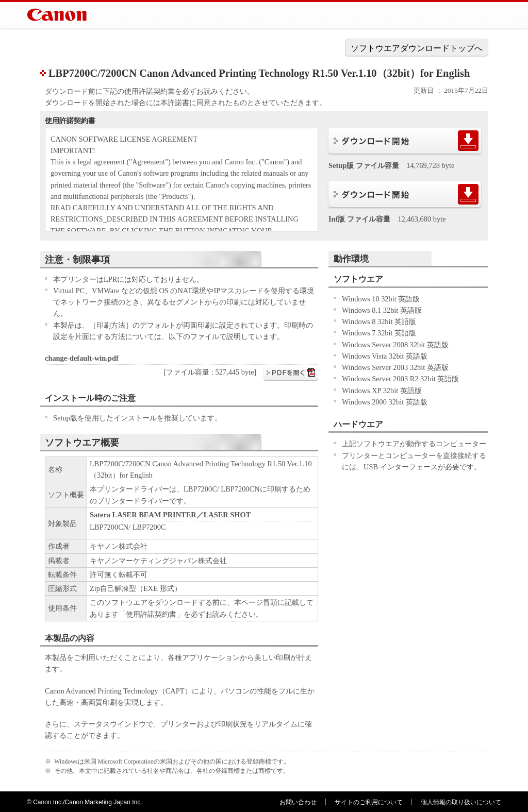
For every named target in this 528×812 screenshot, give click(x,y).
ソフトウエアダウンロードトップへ (417, 48)
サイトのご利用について (369, 802)
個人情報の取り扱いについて (461, 802)
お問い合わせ (298, 802)
